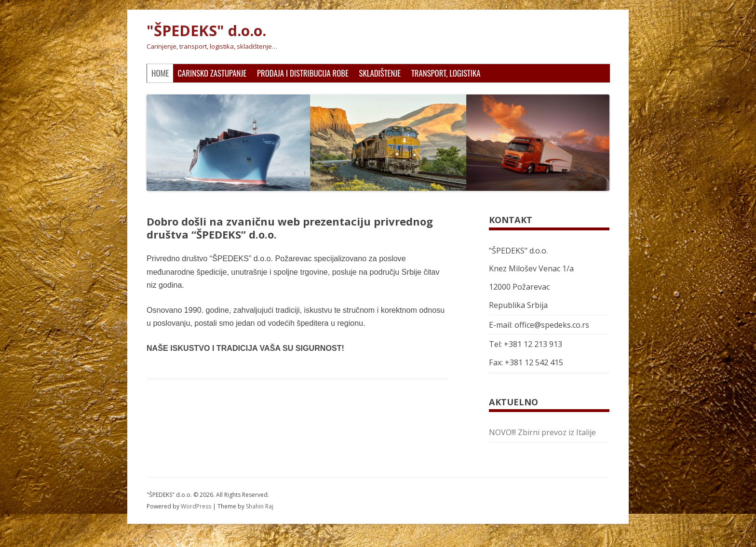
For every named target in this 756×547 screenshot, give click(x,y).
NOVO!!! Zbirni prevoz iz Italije (542, 432)
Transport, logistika (446, 73)
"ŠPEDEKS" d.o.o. (206, 31)
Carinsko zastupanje (212, 73)
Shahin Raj (260, 506)
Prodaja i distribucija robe (303, 73)
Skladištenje (380, 73)
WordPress (197, 506)
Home (160, 73)
